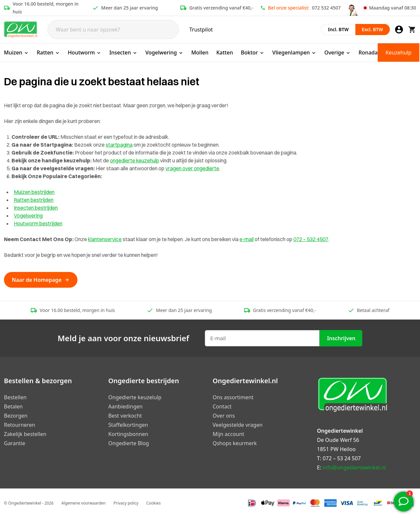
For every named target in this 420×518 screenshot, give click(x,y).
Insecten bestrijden (36, 208)
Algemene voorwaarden (84, 503)
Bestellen (15, 397)
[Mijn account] (399, 30)
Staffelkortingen (128, 425)
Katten (225, 52)
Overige (337, 52)
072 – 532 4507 (311, 239)
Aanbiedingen (126, 406)
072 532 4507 (326, 8)
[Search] (113, 30)
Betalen (13, 406)
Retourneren (20, 425)
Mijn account (228, 434)
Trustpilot (201, 30)
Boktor (253, 52)
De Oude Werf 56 (338, 440)
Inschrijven (341, 338)
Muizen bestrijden (34, 192)
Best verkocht (125, 416)
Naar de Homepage (41, 280)
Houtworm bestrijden (38, 223)
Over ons (224, 416)
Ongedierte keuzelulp (135, 397)
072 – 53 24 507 (342, 458)
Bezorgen (16, 416)
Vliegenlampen (294, 52)
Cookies (154, 503)
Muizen (16, 52)
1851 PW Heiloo (336, 449)
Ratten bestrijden (34, 200)
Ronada (368, 52)
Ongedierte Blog (129, 443)
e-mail (247, 239)
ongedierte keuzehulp (135, 160)
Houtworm (85, 52)
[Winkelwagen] (412, 30)
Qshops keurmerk (235, 443)
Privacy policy (126, 503)
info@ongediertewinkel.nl (354, 467)
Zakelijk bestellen (25, 434)
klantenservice (105, 239)
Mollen (200, 52)
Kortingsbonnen (128, 434)
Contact (222, 406)
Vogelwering (164, 52)
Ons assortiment (233, 397)
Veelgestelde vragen (238, 425)
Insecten (123, 52)
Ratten (48, 52)
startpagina (119, 145)
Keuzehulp (399, 52)
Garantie (15, 443)
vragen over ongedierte (192, 168)
